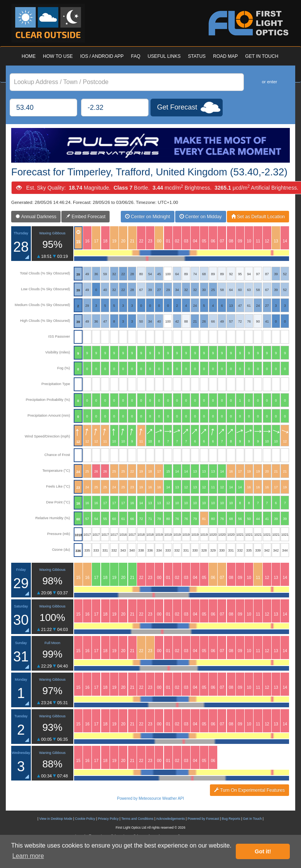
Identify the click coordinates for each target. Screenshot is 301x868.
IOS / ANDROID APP (102, 56)
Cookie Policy (85, 819)
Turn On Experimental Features (249, 790)
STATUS (197, 56)
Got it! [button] (263, 851)
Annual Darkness (36, 217)
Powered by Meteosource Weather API (150, 798)
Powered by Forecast (203, 819)
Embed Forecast (85, 217)
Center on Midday (201, 217)
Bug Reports (231, 819)
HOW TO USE (58, 56)
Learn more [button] (28, 856)
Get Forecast (177, 107)
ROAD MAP (225, 56)
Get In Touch (253, 819)
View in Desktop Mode (56, 819)
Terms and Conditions (137, 819)
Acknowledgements (170, 819)
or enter (269, 82)
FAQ (135, 56)
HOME (29, 56)
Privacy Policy (108, 819)
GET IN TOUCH (262, 56)
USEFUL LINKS (164, 56)
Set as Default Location (258, 217)
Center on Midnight (148, 217)
